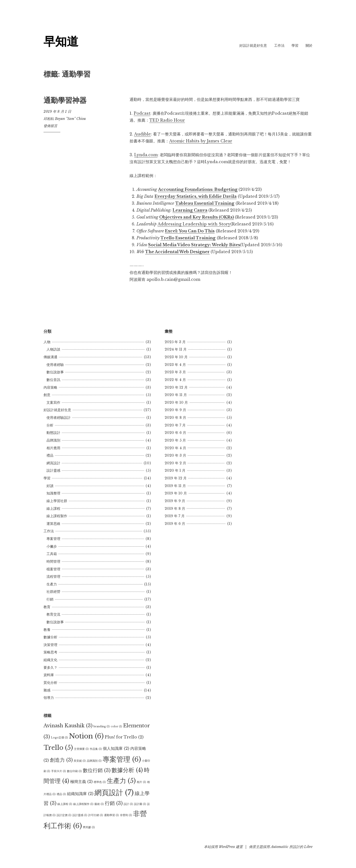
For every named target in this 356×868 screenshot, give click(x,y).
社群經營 (53, 592)
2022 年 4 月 (175, 380)
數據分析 (50, 637)
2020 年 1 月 (175, 470)
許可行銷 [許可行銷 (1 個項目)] (96, 815)
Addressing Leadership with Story (194, 224)
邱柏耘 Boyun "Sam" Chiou (65, 119)
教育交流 (53, 614)
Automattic (279, 847)
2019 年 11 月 (175, 486)
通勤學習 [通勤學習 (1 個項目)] (111, 815)
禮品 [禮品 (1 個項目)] (61, 794)
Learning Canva (190, 210)
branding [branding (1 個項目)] (102, 726)
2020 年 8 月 (175, 418)
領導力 (49, 698)
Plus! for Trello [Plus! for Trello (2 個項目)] (124, 737)
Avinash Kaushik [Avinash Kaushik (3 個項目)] (68, 726)
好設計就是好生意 (253, 45)
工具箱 (52, 554)
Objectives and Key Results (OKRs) (197, 217)
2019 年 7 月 (175, 516)
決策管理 (50, 645)
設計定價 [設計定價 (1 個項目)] (64, 815)
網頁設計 (53, 463)
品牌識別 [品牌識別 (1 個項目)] (94, 761)
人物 (47, 342)
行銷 (50, 599)
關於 (309, 45)
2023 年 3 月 (175, 372)
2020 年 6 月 (175, 433)
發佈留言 (50, 126)
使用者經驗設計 (59, 418)
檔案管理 (53, 569)
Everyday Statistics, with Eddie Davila (196, 196)
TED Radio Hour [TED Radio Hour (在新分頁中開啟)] (167, 120)
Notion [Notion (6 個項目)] (86, 736)
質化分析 (50, 683)
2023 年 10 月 (176, 357)
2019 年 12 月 (176, 478)
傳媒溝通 (50, 357)
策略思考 (50, 652)
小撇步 (52, 546)
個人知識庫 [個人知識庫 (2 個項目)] (116, 748)
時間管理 (53, 561)
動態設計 (53, 433)
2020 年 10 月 (176, 402)
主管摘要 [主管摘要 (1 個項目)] (81, 749)
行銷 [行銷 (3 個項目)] (114, 803)
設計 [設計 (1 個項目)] (128, 804)
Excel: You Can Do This (190, 231)
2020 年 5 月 (175, 440)
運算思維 (53, 524)
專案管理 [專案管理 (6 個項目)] (122, 759)
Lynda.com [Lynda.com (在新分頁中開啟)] (146, 155)
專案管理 (53, 539)
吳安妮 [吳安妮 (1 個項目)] (80, 761)
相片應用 (53, 448)
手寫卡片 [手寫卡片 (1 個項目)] (59, 771)
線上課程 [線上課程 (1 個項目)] (65, 804)
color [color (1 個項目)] (116, 726)
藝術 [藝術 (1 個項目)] (99, 804)
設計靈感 (53, 470)
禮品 (50, 455)
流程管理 (53, 577)
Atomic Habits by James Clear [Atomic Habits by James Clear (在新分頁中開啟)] (201, 141)
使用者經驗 (55, 365)
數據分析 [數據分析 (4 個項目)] (127, 770)
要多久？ (50, 668)
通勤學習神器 (65, 100)
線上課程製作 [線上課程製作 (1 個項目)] (83, 804)
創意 (47, 395)
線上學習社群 (57, 501)
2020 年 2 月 (175, 463)
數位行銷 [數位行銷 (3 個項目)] (97, 770)
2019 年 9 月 (175, 501)
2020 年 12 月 (176, 387)
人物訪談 (53, 349)
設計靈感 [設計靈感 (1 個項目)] (80, 815)
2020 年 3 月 (175, 455)
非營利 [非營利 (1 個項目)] (126, 815)
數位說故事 (55, 372)
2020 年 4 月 (175, 448)
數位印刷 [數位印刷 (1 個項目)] (74, 771)
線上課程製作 (57, 516)
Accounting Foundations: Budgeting (198, 189)
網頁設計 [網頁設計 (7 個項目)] (114, 793)
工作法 (279, 45)
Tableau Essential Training (205, 203)
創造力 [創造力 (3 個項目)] (61, 760)
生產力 (52, 584)
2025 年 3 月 (175, 342)
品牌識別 (53, 440)
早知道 (61, 41)
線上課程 (53, 509)
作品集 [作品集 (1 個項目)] (96, 749)
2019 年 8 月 (175, 509)
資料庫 (49, 675)
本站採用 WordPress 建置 (223, 847)
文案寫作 (53, 402)
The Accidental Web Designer (177, 252)
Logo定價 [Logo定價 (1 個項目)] (59, 738)
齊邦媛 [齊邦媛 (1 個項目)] (89, 827)
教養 (47, 630)
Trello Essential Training (188, 238)
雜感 (47, 690)
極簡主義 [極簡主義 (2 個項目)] (81, 781)
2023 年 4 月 (175, 365)
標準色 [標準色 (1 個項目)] (100, 782)
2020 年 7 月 (175, 425)
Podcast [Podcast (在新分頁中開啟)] (142, 113)
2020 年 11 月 (176, 395)
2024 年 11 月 (176, 349)
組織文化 (50, 660)
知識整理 (53, 493)
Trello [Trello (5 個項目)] (58, 748)
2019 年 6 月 (175, 524)
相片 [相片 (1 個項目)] (141, 782)
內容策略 (50, 387)
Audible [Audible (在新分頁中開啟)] (142, 134)
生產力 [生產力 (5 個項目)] (121, 781)
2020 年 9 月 (175, 410)
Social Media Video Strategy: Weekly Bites (194, 245)
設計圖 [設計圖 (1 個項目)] (140, 804)
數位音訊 (53, 380)
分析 (50, 425)
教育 (47, 607)
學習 (295, 45)
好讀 (50, 486)
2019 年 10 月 (176, 493)
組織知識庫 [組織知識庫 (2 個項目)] (80, 794)
